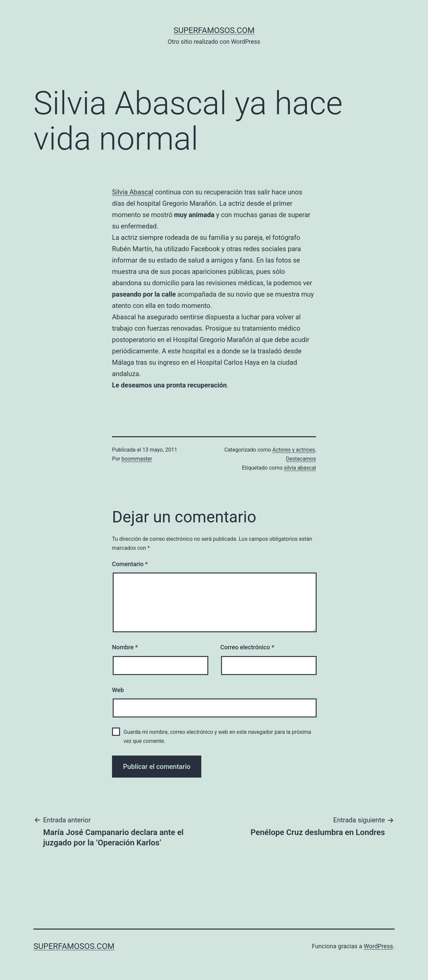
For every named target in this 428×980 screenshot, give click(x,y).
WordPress (378, 946)
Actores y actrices (294, 450)
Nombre (125, 647)
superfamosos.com (214, 30)
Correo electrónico (247, 647)
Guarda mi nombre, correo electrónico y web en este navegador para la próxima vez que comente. (217, 737)
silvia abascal (300, 468)
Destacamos (301, 459)
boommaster (137, 459)
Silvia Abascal (133, 192)
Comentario (130, 564)
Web (118, 690)
